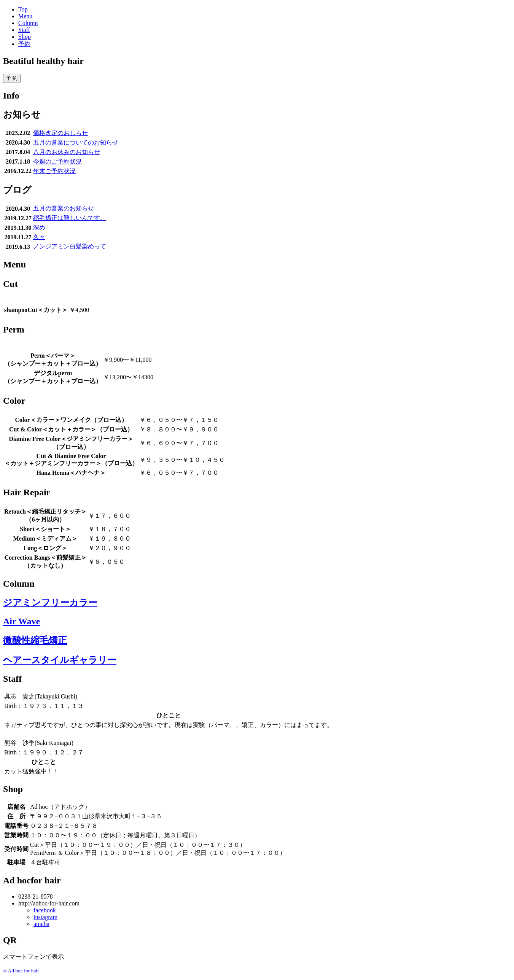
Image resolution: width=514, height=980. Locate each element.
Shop (25, 37)
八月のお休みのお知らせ (67, 152)
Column (28, 23)
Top (23, 9)
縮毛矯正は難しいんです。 (70, 218)
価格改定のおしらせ (60, 133)
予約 (24, 44)
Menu (25, 16)
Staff (24, 30)
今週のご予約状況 (57, 161)
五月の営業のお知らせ (64, 208)
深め (39, 227)
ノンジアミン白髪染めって (70, 246)
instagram (45, 917)
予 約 (12, 78)
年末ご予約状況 (54, 171)
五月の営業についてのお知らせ (76, 142)
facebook (45, 910)
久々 (39, 237)
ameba (41, 924)
